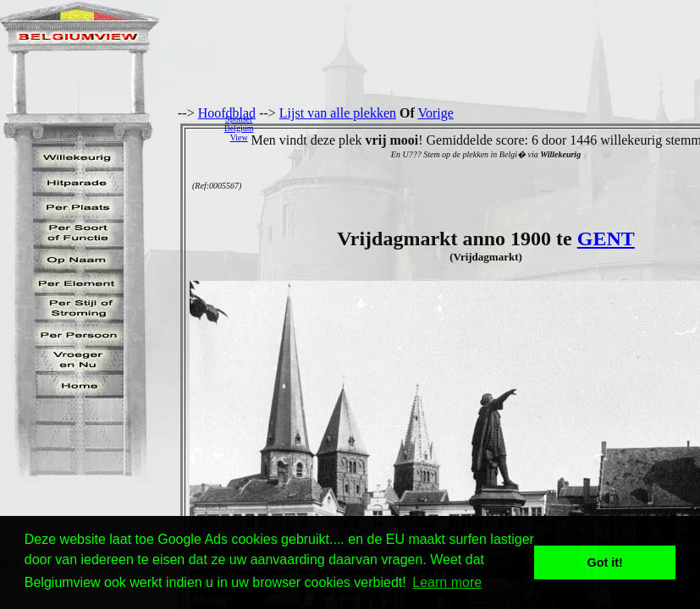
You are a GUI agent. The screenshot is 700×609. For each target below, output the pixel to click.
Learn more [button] (447, 582)
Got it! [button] (605, 562)
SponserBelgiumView (239, 128)
